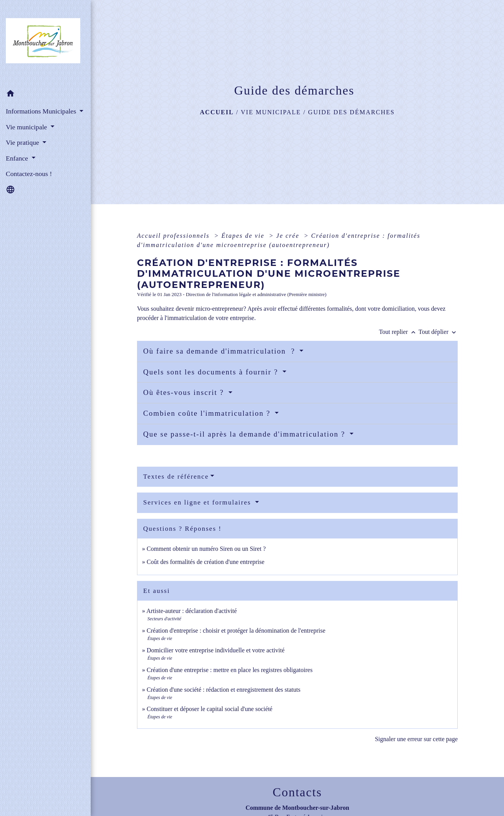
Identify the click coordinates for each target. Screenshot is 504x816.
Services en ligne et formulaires (198, 502)
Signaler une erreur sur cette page (416, 739)
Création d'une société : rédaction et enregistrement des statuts (223, 690)
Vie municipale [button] (27, 127)
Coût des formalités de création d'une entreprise (205, 562)
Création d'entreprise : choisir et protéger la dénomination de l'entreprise (236, 631)
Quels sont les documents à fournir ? (212, 372)
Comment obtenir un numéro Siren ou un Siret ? (206, 549)
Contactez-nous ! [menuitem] (29, 174)
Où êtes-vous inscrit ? (185, 392)
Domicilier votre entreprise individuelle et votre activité (216, 650)
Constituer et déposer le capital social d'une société (210, 709)
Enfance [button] (18, 158)
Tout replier (399, 332)
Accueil (217, 112)
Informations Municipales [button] (42, 111)
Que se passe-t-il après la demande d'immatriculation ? (245, 434)
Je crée (289, 236)
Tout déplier (438, 332)
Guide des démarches (351, 112)
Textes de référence (176, 477)
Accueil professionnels (174, 236)
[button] (45, 95)
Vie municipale (271, 112)
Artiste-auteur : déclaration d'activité (191, 611)
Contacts (298, 792)
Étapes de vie (244, 236)
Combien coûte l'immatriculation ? (208, 413)
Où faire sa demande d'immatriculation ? (220, 351)
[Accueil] (45, 43)
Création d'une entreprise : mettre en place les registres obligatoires (230, 670)
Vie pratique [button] (23, 142)
